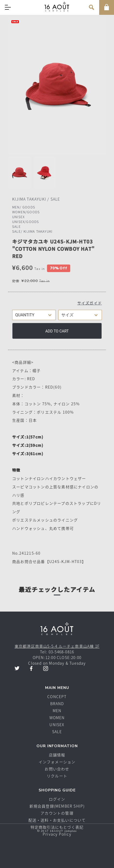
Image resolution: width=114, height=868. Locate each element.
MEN (57, 711)
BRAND (57, 704)
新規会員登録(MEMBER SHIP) (57, 806)
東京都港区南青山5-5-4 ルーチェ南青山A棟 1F (57, 646)
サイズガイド (90, 303)
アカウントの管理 (57, 813)
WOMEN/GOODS (26, 212)
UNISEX (18, 217)
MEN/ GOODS (24, 207)
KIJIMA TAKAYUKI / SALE (36, 199)
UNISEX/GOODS (26, 222)
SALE (16, 227)
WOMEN (57, 718)
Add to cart (57, 331)
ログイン (57, 799)
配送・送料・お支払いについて (57, 820)
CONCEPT (57, 697)
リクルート (57, 776)
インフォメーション (57, 762)
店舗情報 (57, 755)
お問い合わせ (57, 769)
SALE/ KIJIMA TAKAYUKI (32, 231)
